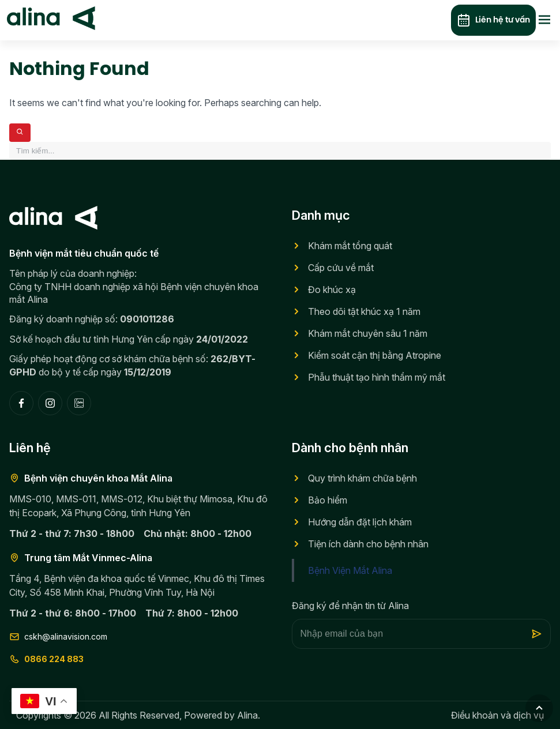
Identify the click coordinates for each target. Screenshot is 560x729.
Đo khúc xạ (332, 290)
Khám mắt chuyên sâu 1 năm (368, 333)
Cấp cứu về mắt (341, 268)
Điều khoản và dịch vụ (497, 715)
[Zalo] (79, 403)
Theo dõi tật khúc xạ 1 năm (364, 311)
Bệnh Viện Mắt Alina (350, 570)
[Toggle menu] (544, 20)
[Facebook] (21, 403)
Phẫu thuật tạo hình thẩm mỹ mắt (377, 377)
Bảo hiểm (328, 500)
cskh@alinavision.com (58, 637)
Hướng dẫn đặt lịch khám (360, 522)
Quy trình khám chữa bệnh (362, 478)
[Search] (20, 133)
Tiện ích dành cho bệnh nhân (368, 544)
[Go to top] (539, 708)
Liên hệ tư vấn (493, 20)
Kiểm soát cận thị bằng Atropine (375, 355)
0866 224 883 (46, 659)
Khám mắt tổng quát (350, 246)
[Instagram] (50, 403)
